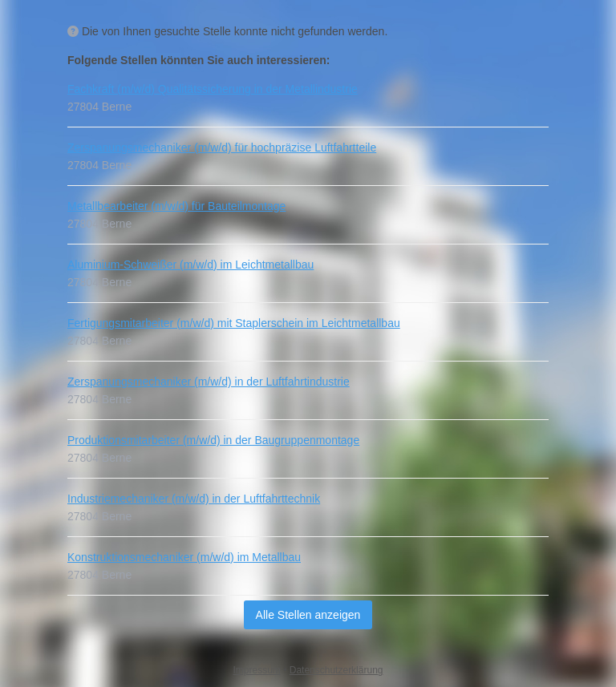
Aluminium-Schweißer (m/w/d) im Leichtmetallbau (190, 265)
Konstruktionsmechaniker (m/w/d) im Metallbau (184, 557)
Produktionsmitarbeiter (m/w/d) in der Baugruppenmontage (213, 440)
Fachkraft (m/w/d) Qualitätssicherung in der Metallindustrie (213, 89)
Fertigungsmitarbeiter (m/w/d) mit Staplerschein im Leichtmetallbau (234, 323)
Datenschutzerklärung (336, 670)
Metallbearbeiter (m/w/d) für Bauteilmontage (176, 206)
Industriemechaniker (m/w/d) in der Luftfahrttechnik (194, 499)
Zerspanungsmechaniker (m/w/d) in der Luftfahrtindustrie (209, 382)
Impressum (257, 670)
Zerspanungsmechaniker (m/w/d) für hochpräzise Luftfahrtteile (222, 148)
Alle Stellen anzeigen (308, 615)
